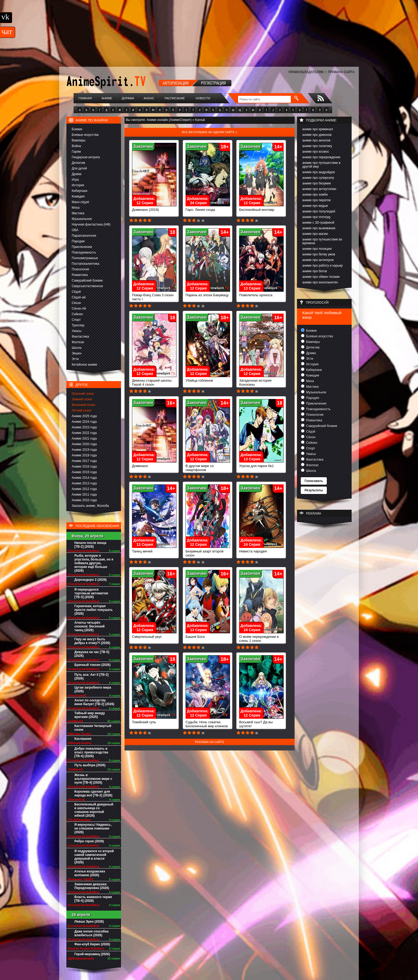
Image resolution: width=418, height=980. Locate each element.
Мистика (78, 213)
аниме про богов (315, 271)
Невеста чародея (261, 550)
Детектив (78, 163)
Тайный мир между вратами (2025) (90, 715)
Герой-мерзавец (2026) (92, 954)
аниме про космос (316, 152)
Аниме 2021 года (84, 438)
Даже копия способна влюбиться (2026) (91, 933)
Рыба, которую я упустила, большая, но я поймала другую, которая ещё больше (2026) (94, 563)
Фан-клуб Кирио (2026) (92, 944)
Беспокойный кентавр (261, 208)
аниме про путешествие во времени (322, 241)
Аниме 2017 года (84, 461)
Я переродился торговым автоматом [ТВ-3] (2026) (91, 593)
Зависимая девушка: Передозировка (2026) (92, 886)
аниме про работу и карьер (323, 266)
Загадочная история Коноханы (261, 381)
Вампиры (79, 140)
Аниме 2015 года (84, 472)
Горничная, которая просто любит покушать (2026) (94, 610)
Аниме (107, 98)
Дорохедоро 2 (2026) (91, 580)
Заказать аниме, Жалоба (90, 506)
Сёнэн (76, 303)
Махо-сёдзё (80, 202)
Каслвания (83, 739)
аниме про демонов (317, 135)
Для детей (79, 168)
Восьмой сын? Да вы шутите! (261, 722)
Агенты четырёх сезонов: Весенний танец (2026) (89, 626)
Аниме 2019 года (84, 450)
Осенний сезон (83, 394)
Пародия (78, 241)
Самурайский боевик (87, 280)
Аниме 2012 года (84, 489)
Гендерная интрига (86, 157)
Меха (76, 208)
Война (76, 146)
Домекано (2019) (154, 208)
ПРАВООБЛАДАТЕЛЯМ (306, 72)
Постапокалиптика (85, 264)
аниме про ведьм (315, 206)
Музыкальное (82, 219)
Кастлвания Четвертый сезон (93, 728)
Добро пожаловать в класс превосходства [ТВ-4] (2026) (91, 752)
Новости (203, 98)
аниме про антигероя (318, 260)
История (78, 185)
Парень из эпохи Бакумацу (208, 293)
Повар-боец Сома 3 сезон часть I (154, 295)
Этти (75, 359)
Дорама (128, 98)
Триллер (78, 325)
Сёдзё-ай (79, 297)
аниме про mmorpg (316, 217)
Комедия (78, 196)
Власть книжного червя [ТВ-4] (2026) (93, 899)
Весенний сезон (83, 405)
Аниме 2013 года (84, 483)
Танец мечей (154, 550)
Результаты (314, 490)
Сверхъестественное (87, 286)
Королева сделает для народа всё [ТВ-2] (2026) (93, 793)
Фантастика (80, 337)
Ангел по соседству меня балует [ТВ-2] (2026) (94, 702)
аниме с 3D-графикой (318, 223)
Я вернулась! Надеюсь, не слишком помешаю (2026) (93, 828)
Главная (85, 98)
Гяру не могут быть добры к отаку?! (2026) (92, 641)
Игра (75, 180)
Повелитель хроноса (261, 293)
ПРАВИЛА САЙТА (341, 72)
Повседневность (84, 252)
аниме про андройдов (319, 172)
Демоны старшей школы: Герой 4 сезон (154, 381)
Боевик (77, 129)
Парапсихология (84, 236)
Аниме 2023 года (84, 427)
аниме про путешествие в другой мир (321, 165)
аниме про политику (317, 146)
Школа (77, 348)
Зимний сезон (82, 399)
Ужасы (77, 331)
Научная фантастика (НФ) (91, 224)
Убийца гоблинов (208, 379)
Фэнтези (78, 342)
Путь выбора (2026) (90, 765)
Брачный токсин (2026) (93, 665)
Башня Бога (208, 635)
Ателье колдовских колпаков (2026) (90, 873)
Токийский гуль (154, 720)
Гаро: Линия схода (208, 208)
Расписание (175, 98)
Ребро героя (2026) (89, 841)
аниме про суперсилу (318, 178)
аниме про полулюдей (319, 211)
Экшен (77, 353)
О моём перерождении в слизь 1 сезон (261, 637)
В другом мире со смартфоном (208, 466)
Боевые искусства (85, 135)
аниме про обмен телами (321, 277)
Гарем (76, 152)
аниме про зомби (315, 195)
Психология (80, 269)
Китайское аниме (84, 365)
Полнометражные (85, 258)
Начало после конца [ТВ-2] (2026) (90, 545)
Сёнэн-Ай (79, 309)
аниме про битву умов (319, 254)
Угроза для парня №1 (261, 464)
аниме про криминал (318, 129)
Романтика (80, 275)
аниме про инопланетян (320, 282)
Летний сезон (82, 410)
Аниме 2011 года (84, 495)
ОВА (75, 230)
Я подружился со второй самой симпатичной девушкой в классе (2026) (94, 857)
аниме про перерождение (321, 157)
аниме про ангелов (316, 140)
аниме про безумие (317, 183)
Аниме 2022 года (84, 433)
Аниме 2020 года (84, 444)
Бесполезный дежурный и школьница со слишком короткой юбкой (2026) (94, 810)
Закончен (143, 146)
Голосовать (314, 481)
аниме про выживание (319, 228)
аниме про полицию (317, 249)
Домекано (154, 464)
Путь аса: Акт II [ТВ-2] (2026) (91, 677)
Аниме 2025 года (84, 416)
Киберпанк (80, 191)
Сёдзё (76, 292)
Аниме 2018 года (84, 455)
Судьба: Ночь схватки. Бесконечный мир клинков (208, 722)
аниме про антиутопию (319, 189)
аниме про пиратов (316, 200)
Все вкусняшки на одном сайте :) (209, 132)
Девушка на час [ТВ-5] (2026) (92, 654)
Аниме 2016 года (84, 467)
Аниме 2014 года (84, 478)
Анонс (149, 98)
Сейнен (77, 314)
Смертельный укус (154, 635)
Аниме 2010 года (84, 500)
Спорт (76, 320)
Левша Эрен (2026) (89, 922)
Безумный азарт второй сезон (208, 552)
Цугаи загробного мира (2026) (93, 689)
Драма (77, 174)
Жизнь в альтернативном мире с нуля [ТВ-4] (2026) (93, 779)
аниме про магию (315, 234)
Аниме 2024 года (84, 422)
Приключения (82, 247)
